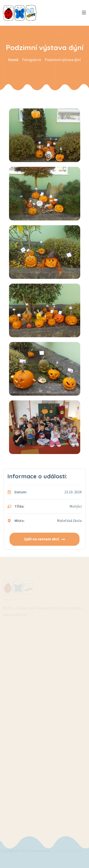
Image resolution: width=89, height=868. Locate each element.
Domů (13, 60)
